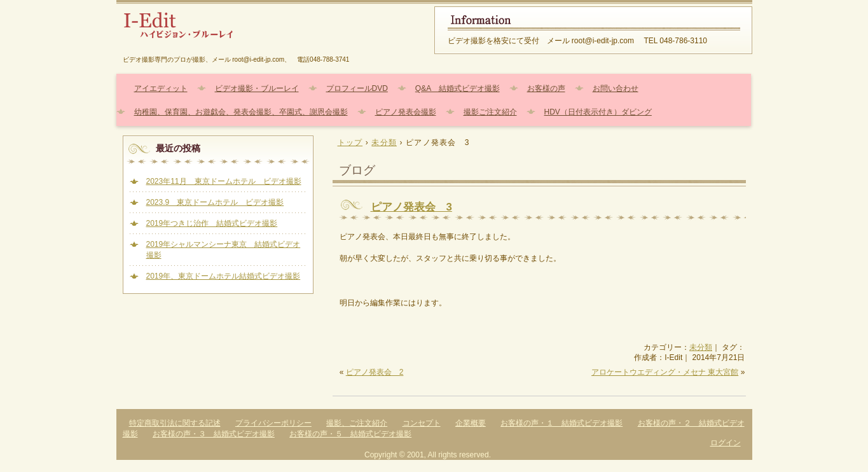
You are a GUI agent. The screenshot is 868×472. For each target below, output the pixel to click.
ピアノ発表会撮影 (406, 112)
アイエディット (161, 88)
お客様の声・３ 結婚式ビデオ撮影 (214, 434)
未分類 (701, 347)
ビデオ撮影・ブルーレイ (257, 88)
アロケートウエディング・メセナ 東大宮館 (665, 372)
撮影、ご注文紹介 (357, 423)
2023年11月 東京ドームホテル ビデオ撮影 (224, 181)
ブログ (357, 170)
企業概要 (471, 423)
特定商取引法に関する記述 (175, 423)
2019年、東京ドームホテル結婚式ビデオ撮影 (224, 276)
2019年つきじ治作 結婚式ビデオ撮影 (212, 223)
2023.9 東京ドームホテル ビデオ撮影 (215, 202)
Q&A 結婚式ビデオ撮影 (458, 88)
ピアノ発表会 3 (411, 207)
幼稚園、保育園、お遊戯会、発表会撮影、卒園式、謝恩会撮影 (241, 112)
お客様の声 (546, 88)
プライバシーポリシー (273, 423)
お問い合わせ (616, 88)
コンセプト (422, 423)
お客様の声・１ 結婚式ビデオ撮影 (561, 423)
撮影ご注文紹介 (490, 112)
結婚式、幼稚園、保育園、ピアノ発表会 (269, 30)
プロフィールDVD (357, 88)
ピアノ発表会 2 (375, 372)
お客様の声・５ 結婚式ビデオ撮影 (350, 434)
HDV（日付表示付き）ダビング (598, 112)
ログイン (726, 443)
